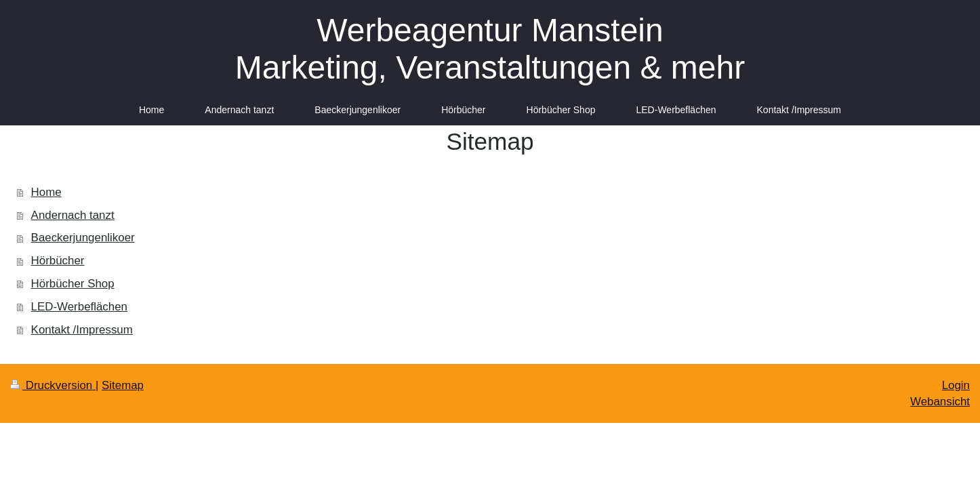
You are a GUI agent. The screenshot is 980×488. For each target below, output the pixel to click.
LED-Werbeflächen (79, 307)
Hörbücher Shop (73, 284)
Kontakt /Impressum (82, 330)
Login (956, 385)
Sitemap (123, 385)
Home (46, 192)
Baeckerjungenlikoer (83, 238)
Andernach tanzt (73, 215)
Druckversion (53, 385)
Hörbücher (58, 261)
